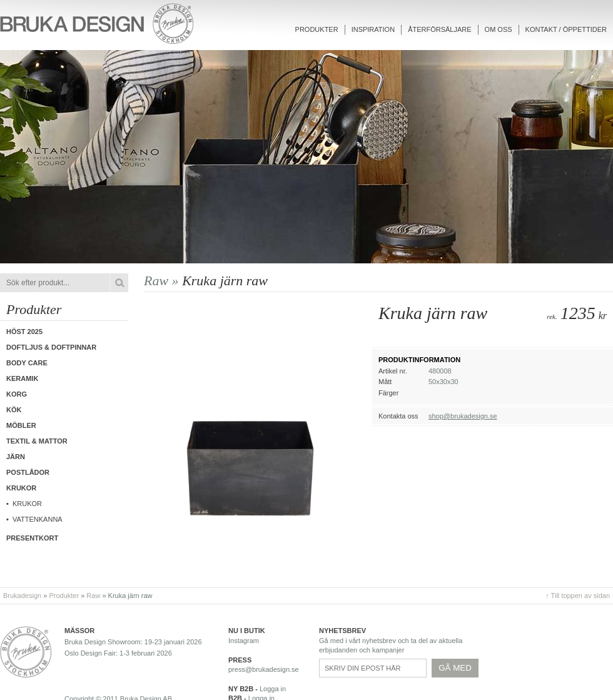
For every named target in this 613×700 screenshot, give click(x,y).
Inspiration (373, 29)
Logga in (273, 689)
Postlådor (28, 472)
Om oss (499, 29)
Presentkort (32, 538)
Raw (93, 596)
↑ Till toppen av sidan (578, 596)
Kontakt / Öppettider (566, 29)
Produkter (317, 29)
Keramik (22, 378)
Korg (17, 394)
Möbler (21, 425)
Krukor (27, 504)
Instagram (244, 641)
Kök (14, 410)
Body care (27, 363)
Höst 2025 (24, 332)
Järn (16, 457)
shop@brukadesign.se (463, 416)
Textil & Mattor (37, 441)
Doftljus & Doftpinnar (51, 347)
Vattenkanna (38, 519)
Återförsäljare (439, 29)
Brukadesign (22, 596)
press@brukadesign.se (264, 669)
